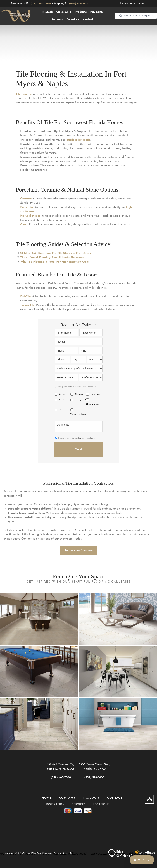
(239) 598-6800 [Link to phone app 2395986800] (94, 778)
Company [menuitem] (67, 798)
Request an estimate (79, 551)
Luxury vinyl (80, 400)
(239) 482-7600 (41, 4)
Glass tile (79, 394)
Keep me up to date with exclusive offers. (77, 438)
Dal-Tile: (26, 296)
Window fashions (78, 414)
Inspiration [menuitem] (55, 804)
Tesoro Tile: (28, 305)
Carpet (62, 394)
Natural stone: (30, 216)
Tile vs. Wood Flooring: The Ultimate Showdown (52, 258)
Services (58, 19)
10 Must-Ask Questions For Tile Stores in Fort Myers (55, 253)
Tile (61, 410)
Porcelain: (27, 207)
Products (81, 12)
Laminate (64, 400)
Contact (88, 19)
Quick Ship (64, 12)
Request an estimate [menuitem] (132, 4)
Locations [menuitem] (101, 804)
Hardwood (95, 394)
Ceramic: (26, 199)
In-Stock (47, 12)
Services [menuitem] (79, 804)
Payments (97, 12)
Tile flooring (24, 94)
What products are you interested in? (76, 387)
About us (73, 19)
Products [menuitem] (91, 798)
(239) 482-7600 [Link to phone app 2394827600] (61, 778)
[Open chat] (142, 860)
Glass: (24, 224)
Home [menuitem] (47, 798)
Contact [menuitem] (115, 798)
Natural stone (93, 404)
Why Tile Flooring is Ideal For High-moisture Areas (55, 262)
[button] (47, 12)
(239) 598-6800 (79, 4)
